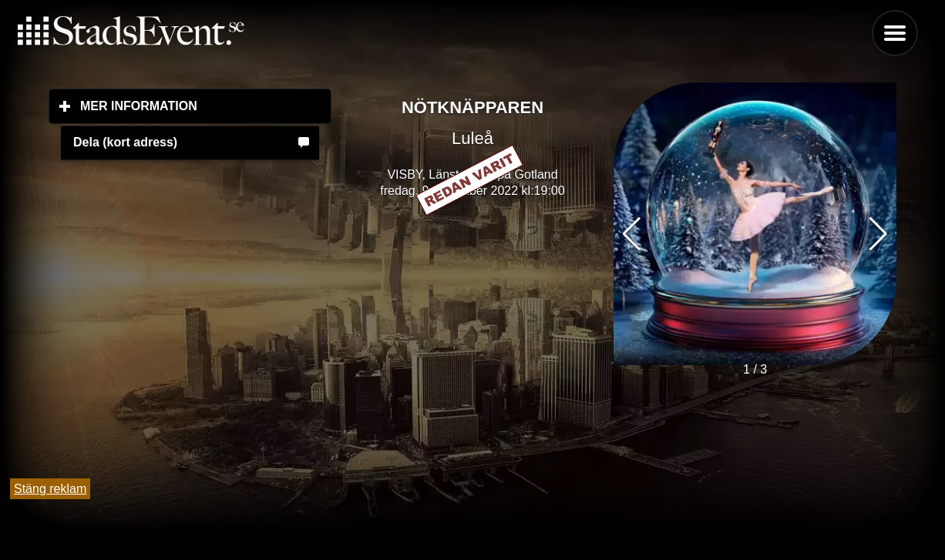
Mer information (206, 106)
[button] (878, 234)
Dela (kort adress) (125, 142)
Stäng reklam (50, 489)
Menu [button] (895, 33)
